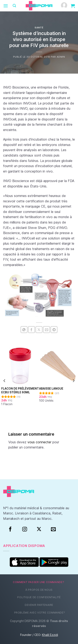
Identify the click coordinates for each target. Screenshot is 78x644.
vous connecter (39, 442)
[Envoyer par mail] (46, 330)
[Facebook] (10, 529)
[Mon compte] (64, 6)
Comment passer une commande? (38, 582)
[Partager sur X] (39, 330)
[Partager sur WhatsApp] (24, 330)
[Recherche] (14, 6)
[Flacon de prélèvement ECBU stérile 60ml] (20, 366)
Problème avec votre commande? (40, 613)
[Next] (73, 381)
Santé (39, 28)
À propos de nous (39, 590)
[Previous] (5, 381)
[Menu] (6, 6)
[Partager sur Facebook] (32, 330)
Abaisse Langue (51, 389)
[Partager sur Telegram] (54, 330)
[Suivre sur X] (39, 529)
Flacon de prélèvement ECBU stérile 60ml (20, 390)
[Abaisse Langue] (58, 366)
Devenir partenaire (39, 605)
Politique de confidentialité (39, 597)
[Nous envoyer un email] (53, 529)
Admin (61, 57)
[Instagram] (25, 529)
